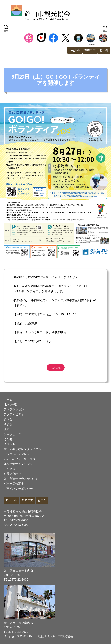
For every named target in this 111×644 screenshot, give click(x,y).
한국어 (42, 500)
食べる (8, 419)
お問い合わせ (12, 474)
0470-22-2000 (19, 520)
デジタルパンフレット (18, 454)
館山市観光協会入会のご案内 (23, 479)
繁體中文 (90, 50)
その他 (8, 439)
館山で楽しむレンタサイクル (23, 449)
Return (56, 367)
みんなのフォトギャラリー (21, 459)
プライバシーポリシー (18, 489)
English (75, 50)
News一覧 (10, 404)
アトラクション (14, 409)
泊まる (8, 424)
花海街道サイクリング (18, 464)
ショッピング (12, 434)
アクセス (9, 469)
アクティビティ (14, 414)
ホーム (8, 400)
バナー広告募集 (14, 484)
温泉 (7, 429)
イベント (9, 444)
